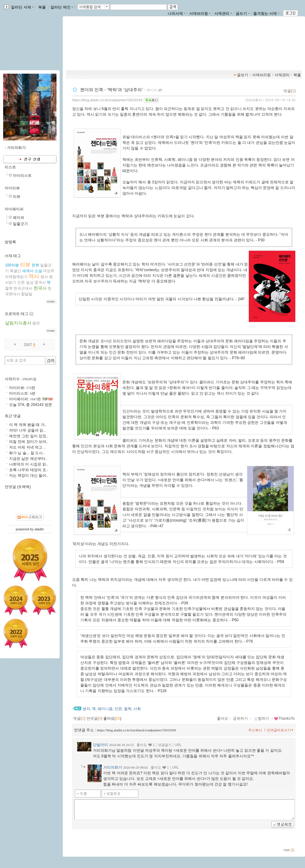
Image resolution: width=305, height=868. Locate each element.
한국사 (40, 288)
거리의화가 (253, 100)
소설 (38, 271)
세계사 (28, 271)
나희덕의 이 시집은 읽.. (29, 464)
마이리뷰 (12, 188)
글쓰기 (243, 13)
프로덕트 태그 (16, 314)
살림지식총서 (18, 323)
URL (178, 745)
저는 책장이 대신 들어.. (29, 476)
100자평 (12, 265)
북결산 (15, 271)
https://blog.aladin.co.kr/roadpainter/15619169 (107, 100)
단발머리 (100, 745)
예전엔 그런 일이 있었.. (29, 436)
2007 (28, 345)
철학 (128, 709)
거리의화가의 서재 (95, 41)
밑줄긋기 (20, 224)
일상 (30, 282)
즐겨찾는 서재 (266, 13)
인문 (118, 709)
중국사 (40, 282)
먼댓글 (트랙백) (18, 487)
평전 (36, 323)
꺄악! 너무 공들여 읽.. (27, 430)
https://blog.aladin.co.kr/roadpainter (103, 48)
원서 (44, 277)
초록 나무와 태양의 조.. (29, 470)
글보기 (243, 75)
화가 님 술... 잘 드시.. (27, 453)
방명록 (10, 242)
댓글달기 (165, 745)
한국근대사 (23, 288)
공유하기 (240, 718)
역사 (34, 276)
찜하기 (262, 718)
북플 (42, 7)
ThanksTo (284, 718)
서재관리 (223, 13)
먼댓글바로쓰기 (281, 730)
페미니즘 (105, 709)
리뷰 (17, 197)
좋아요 (222, 718)
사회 (137, 709)
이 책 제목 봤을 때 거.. (28, 425)
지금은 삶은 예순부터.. (28, 459)
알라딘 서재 (22, 7)
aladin (39, 529)
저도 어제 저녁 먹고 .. (27, 447)
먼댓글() (94, 718)
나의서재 (177, 13)
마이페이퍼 (14, 209)
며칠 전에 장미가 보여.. (29, 442)
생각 (86, 709)
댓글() (289, 91)
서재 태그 (13, 256)
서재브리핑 (200, 13)
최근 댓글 (13, 416)
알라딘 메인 (62, 7)
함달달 (27, 294)
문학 (35, 265)
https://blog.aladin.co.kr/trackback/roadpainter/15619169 (136, 730)
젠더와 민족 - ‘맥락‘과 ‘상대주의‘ (112, 90)
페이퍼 (152, 90)
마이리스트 (22, 176)
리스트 (10, 167)
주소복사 (255, 730)
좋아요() (112, 718)
